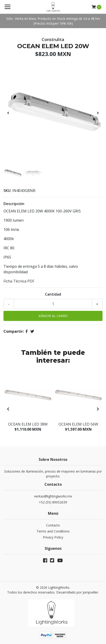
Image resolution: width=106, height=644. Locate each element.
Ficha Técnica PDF (19, 281)
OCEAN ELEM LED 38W (28, 424)
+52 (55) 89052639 (53, 502)
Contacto (53, 525)
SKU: (7, 191)
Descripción (14, 204)
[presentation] (8, 113)
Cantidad (53, 294)
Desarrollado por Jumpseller (77, 592)
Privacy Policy (53, 537)
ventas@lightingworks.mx (53, 496)
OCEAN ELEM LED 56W (78, 424)
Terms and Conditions (53, 531)
